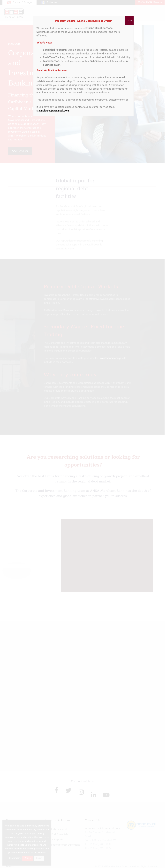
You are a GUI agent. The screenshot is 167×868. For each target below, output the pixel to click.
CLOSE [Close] (129, 21)
